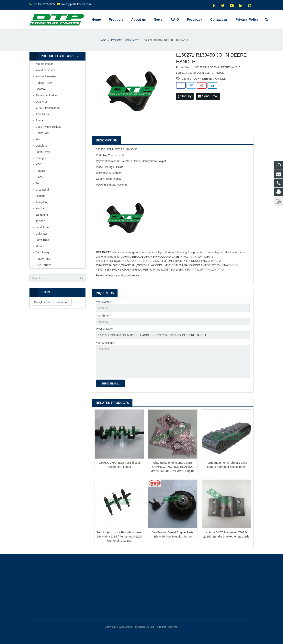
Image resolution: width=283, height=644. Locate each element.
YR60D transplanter (48, 108)
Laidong (40, 196)
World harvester (45, 70)
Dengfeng (42, 146)
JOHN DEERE (203, 79)
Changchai (42, 190)
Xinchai (40, 208)
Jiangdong (42, 202)
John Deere (43, 114)
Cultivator (41, 234)
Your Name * (104, 302)
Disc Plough (43, 252)
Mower (40, 246)
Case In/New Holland (49, 127)
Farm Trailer (43, 240)
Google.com (42, 302)
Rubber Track (44, 83)
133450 (187, 79)
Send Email (208, 96)
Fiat (38, 139)
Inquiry (185, 96)
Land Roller (43, 227)
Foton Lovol (43, 152)
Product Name (105, 329)
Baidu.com (62, 302)
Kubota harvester (46, 76)
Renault (40, 171)
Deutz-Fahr (42, 133)
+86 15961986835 (44, 4)
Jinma (39, 120)
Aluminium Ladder (47, 95)
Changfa (41, 158)
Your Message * (106, 343)
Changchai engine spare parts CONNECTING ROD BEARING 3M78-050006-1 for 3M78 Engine (173, 467)
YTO (38, 164)
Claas (39, 177)
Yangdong (42, 215)
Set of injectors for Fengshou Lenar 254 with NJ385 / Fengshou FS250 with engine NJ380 (119, 536)
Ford (38, 183)
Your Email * (103, 316)
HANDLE (220, 79)
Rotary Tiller (43, 259)
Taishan (40, 221)
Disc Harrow (43, 265)
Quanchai (41, 102)
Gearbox (41, 89)
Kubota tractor (44, 64)
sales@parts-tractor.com (76, 4)
